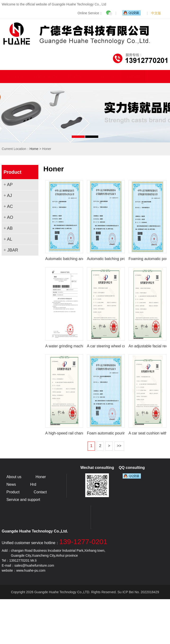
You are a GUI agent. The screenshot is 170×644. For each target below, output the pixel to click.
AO (10, 217)
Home (15, 76)
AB (10, 228)
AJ (9, 196)
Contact (40, 492)
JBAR (13, 250)
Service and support (23, 500)
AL (9, 239)
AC (10, 206)
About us (46, 76)
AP (10, 185)
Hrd (33, 484)
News (107, 76)
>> (119, 446)
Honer (134, 76)
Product (78, 76)
